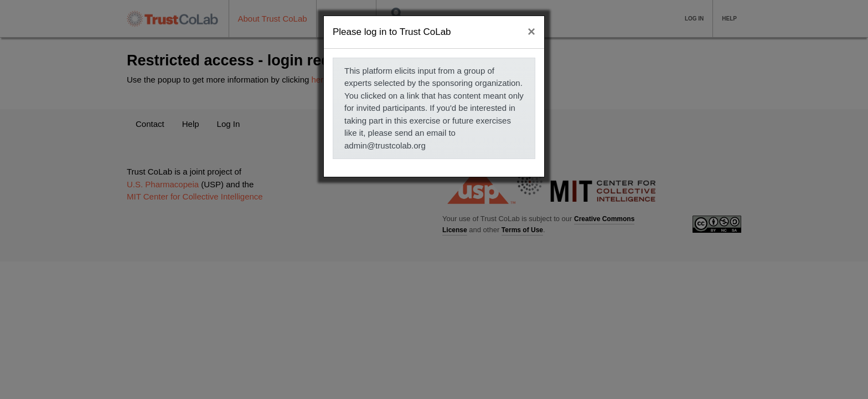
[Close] (531, 32)
